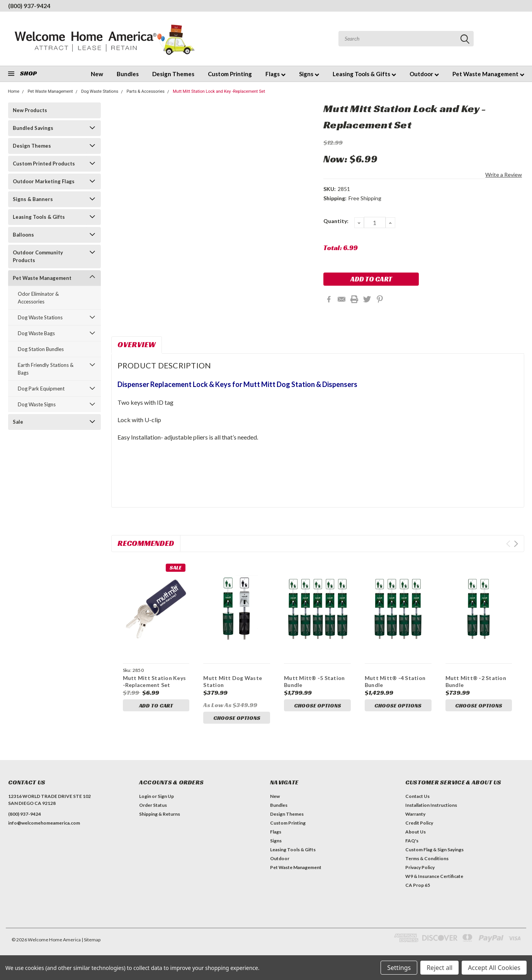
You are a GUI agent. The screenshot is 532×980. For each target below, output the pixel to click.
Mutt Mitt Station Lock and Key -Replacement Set (219, 91)
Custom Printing (230, 74)
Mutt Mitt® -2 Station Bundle (476, 681)
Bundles (128, 74)
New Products (30, 110)
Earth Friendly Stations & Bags (46, 369)
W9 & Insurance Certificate (434, 879)
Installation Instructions (431, 807)
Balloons (23, 235)
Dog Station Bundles (41, 349)
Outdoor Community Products (38, 256)
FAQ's (412, 843)
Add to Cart (156, 706)
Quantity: (336, 221)
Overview (137, 344)
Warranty (415, 816)
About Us (416, 834)
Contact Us (417, 798)
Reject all (439, 968)
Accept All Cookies (494, 968)
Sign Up (166, 798)
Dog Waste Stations (100, 91)
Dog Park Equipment (41, 389)
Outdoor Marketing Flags (44, 181)
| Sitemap (91, 942)
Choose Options (237, 718)
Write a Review (504, 175)
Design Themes (173, 74)
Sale (18, 422)
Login (145, 798)
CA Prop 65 (418, 887)
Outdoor (424, 74)
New (97, 74)
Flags (275, 74)
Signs (309, 74)
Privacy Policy (420, 870)
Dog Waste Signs (37, 404)
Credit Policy (419, 825)
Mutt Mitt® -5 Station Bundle (314, 681)
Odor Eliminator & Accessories (38, 298)
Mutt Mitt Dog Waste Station (233, 681)
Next (516, 544)
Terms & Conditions (427, 861)
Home (14, 91)
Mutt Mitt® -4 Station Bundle (395, 681)
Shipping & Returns (160, 816)
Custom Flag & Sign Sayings (434, 852)
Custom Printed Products (44, 164)
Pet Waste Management (488, 74)
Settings (399, 968)
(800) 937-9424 (29, 6)
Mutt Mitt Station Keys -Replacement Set (155, 681)
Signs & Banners (33, 199)
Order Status (153, 807)
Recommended (146, 543)
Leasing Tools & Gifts (364, 74)
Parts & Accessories (145, 91)
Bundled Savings (33, 128)
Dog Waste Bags (36, 333)
